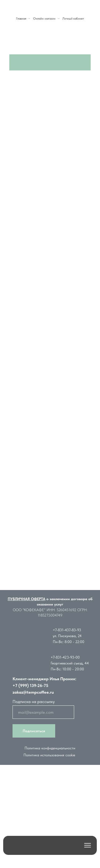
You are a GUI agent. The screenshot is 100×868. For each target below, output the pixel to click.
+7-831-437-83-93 (67, 630)
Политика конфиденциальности (50, 748)
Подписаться (34, 731)
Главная (21, 18)
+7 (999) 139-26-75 (30, 685)
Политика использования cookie (49, 755)
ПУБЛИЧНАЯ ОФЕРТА (27, 599)
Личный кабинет (73, 18)
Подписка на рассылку (34, 702)
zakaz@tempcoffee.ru (33, 692)
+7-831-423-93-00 (65, 657)
